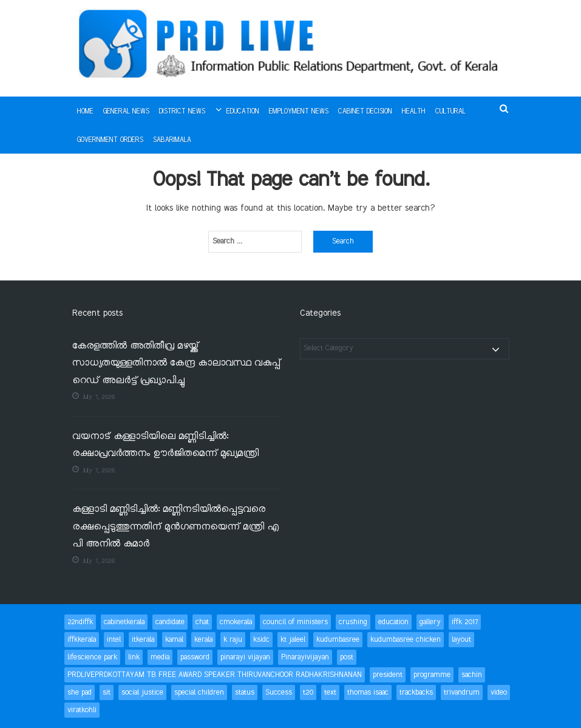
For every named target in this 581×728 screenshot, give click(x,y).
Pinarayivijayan (305, 657)
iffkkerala (82, 640)
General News (126, 112)
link (134, 657)
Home (85, 112)
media (160, 657)
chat (202, 622)
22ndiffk (80, 622)
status (245, 692)
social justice (142, 692)
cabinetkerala (124, 622)
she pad (80, 692)
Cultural (450, 112)
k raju (233, 640)
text (330, 692)
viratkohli (82, 710)
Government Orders (110, 140)
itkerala (143, 640)
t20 (308, 692)
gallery (430, 622)
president (388, 675)
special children (199, 692)
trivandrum (462, 692)
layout (461, 640)
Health (414, 112)
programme (432, 675)
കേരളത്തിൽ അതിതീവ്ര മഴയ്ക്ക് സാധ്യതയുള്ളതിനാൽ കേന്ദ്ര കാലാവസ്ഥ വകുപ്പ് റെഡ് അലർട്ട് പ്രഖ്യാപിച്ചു (176, 364)
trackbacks (416, 692)
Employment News (299, 112)
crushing (353, 622)
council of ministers (295, 622)
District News (182, 112)
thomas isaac (368, 692)
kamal (174, 640)
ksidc (261, 640)
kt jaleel (293, 640)
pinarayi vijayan (245, 657)
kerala (203, 640)
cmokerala (236, 622)
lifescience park (92, 657)
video (499, 692)
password (195, 657)
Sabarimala (172, 140)
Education (243, 112)
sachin (472, 675)
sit (107, 692)
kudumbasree (338, 640)
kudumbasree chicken (406, 640)
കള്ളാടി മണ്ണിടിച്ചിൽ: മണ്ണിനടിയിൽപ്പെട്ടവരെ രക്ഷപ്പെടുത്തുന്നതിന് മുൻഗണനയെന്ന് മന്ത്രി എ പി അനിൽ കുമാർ (175, 527)
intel (114, 640)
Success (279, 692)
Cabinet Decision (365, 112)
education (393, 622)
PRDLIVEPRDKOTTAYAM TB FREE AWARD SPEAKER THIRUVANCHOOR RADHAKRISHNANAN (215, 675)
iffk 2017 (465, 622)
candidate (170, 622)
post (347, 657)
